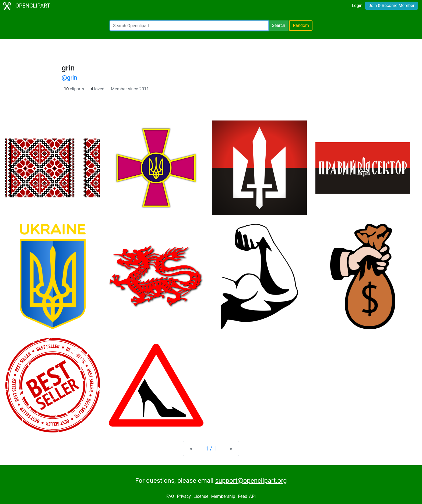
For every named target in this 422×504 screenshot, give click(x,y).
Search (278, 25)
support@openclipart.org (251, 481)
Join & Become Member (392, 6)
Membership (223, 496)
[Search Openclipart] (189, 26)
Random (301, 25)
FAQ (170, 496)
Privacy (184, 496)
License (201, 496)
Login (357, 6)
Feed (243, 496)
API (252, 496)
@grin (69, 77)
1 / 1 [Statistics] (211, 449)
